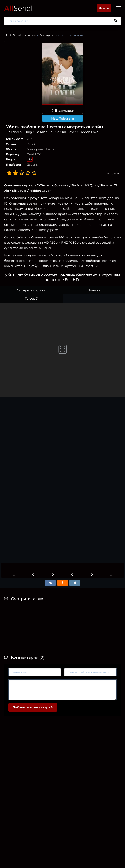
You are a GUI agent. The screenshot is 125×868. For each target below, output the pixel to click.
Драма (49, 149)
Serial (18, 8)
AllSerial (15, 35)
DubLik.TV (34, 154)
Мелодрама (47, 35)
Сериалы (30, 35)
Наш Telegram (63, 118)
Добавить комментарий (33, 707)
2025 (30, 139)
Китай (31, 144)
